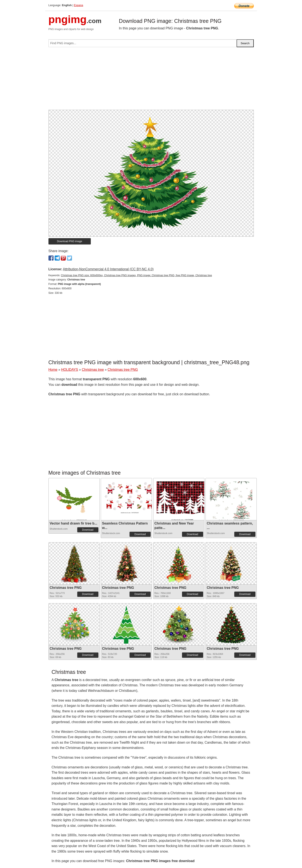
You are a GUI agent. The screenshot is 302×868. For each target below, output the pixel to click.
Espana (78, 5)
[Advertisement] (151, 80)
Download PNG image (70, 241)
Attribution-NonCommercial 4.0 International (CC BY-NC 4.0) (108, 269)
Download (88, 530)
